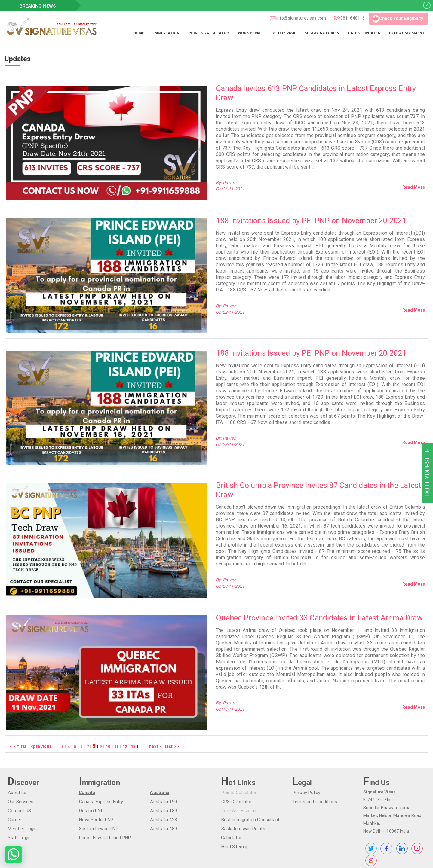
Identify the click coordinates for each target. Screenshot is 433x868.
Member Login (22, 795)
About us (17, 759)
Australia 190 (163, 768)
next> (151, 713)
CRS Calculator (236, 768)
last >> (167, 713)
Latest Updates (364, 33)
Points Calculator (209, 33)
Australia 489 (163, 795)
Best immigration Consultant (250, 786)
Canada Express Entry (101, 768)
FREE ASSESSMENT (407, 33)
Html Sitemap (235, 813)
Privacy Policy (306, 759)
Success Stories (322, 33)
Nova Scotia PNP (96, 786)
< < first (18, 713)
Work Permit (251, 33)
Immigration (166, 33)
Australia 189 (163, 777)
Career (14, 786)
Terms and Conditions (315, 768)
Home (139, 33)
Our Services (20, 768)
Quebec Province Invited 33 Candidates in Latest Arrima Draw (319, 591)
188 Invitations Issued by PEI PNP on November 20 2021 (311, 214)
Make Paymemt (35, 859)
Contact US (19, 777)
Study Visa (284, 33)
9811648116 (352, 18)
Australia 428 (163, 786)
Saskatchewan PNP (98, 795)
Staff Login (19, 804)
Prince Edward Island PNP (105, 804)
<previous (41, 713)
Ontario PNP (91, 777)
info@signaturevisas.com (301, 18)
